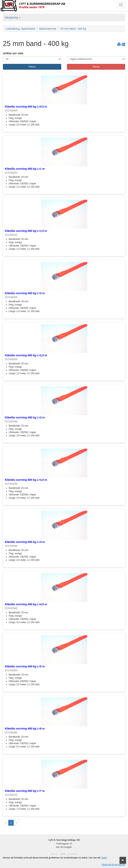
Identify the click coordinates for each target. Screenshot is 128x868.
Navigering (13, 18)
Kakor (104, 858)
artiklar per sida (13, 53)
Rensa (96, 67)
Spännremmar (48, 29)
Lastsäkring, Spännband (20, 29)
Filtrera (32, 67)
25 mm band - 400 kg (73, 29)
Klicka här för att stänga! (113, 865)
